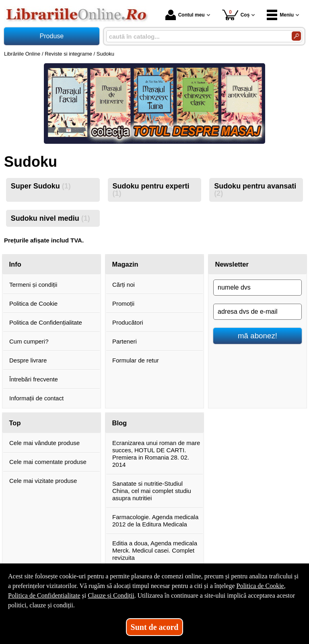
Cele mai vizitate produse (43, 481)
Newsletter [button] (232, 264)
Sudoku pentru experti (151, 190)
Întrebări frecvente (34, 379)
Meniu (280, 15)
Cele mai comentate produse (48, 462)
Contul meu (185, 15)
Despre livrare (28, 360)
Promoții (123, 303)
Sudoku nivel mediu (50, 218)
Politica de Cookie (33, 303)
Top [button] (15, 423)
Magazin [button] (125, 264)
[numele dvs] (257, 288)
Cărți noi (124, 285)
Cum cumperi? (29, 341)
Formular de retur (136, 360)
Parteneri (125, 341)
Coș (236, 15)
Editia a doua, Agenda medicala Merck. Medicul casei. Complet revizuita (155, 550)
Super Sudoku (41, 186)
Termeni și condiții (33, 285)
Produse (52, 36)
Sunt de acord (155, 627)
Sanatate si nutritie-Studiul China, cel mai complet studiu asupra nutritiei (152, 491)
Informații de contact (36, 398)
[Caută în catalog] (296, 36)
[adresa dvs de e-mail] (257, 312)
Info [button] (15, 264)
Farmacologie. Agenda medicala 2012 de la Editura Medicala (155, 521)
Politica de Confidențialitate (46, 322)
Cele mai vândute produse (44, 443)
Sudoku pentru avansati (255, 190)
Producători (128, 322)
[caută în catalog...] (196, 36)
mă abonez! (257, 336)
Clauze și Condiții (111, 595)
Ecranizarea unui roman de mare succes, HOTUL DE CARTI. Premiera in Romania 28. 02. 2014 (156, 454)
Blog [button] (120, 423)
